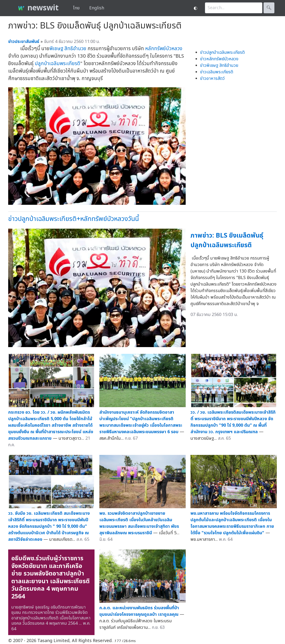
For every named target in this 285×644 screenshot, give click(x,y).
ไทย (76, 8)
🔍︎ (269, 8)
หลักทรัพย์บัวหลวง (164, 49)
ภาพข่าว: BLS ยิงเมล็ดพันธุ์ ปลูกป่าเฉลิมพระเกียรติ (227, 240)
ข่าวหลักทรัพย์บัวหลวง (219, 59)
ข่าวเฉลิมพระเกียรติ (217, 72)
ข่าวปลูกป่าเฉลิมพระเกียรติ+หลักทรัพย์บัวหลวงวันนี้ (74, 219)
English (97, 8)
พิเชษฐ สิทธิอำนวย (68, 49)
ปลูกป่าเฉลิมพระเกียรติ (58, 64)
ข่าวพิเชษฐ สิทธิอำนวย (219, 65)
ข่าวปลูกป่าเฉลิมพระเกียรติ (222, 52)
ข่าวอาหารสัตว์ (212, 79)
